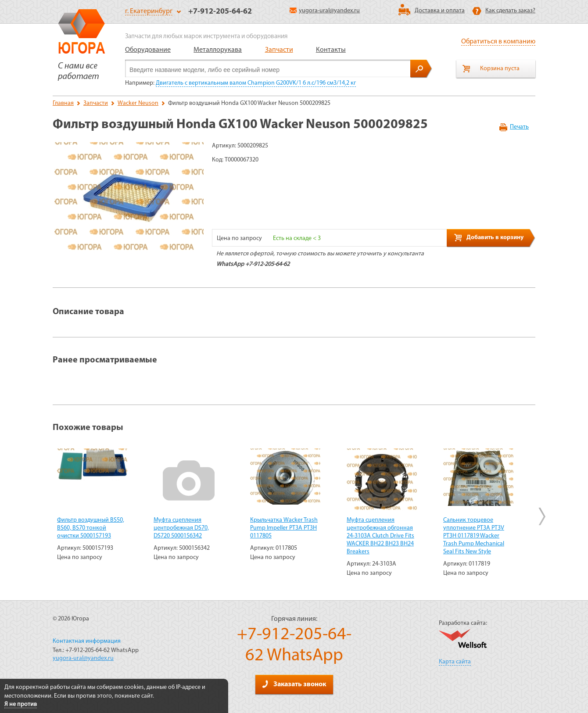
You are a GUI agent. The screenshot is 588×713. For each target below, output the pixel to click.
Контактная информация (87, 641)
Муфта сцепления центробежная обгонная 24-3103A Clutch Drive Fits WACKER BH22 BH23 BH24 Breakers (380, 536)
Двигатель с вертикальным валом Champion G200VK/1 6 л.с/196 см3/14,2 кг (256, 83)
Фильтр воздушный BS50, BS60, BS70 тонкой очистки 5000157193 (91, 528)
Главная (63, 103)
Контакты (331, 50)
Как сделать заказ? (510, 11)
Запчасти (279, 50)
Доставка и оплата (440, 11)
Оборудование (148, 50)
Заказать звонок (294, 684)
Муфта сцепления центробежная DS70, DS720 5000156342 (181, 528)
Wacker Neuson (138, 103)
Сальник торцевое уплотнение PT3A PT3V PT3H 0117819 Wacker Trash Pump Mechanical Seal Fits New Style (474, 536)
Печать (519, 127)
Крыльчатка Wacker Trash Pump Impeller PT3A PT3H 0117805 (284, 528)
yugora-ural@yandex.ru (325, 11)
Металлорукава (218, 50)
